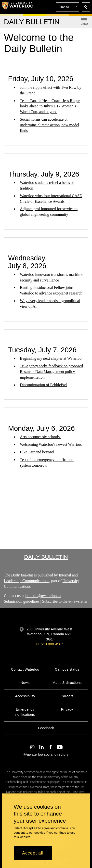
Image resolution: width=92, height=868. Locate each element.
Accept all (33, 853)
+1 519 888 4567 (49, 644)
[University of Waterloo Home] (18, 7)
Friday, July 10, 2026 (41, 79)
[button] (67, 7)
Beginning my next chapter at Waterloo (51, 358)
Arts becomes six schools (40, 437)
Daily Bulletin (46, 557)
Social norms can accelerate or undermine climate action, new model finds (49, 125)
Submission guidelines (22, 601)
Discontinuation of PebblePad (43, 385)
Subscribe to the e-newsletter (65, 601)
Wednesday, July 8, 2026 (27, 262)
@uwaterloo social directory (46, 754)
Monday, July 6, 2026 (41, 428)
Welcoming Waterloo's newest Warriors (51, 444)
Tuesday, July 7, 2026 (42, 350)
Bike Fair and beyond (37, 452)
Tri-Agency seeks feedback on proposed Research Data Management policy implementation (51, 372)
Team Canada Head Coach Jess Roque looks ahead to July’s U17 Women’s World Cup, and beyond (50, 106)
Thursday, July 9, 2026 (44, 174)
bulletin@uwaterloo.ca (43, 596)
